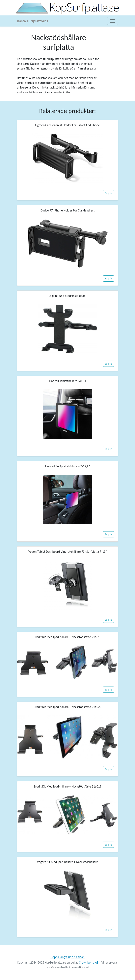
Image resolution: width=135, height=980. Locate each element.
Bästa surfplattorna (33, 21)
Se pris (109, 193)
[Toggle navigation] (113, 21)
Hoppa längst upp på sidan (67, 957)
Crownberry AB (89, 962)
